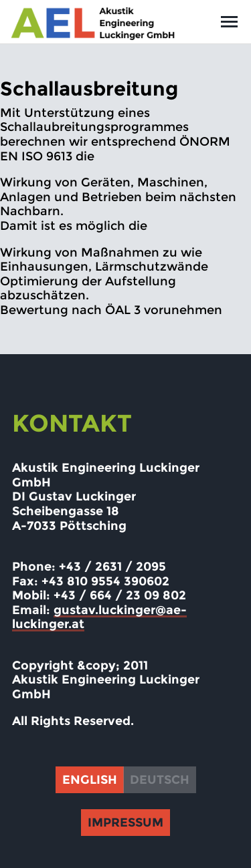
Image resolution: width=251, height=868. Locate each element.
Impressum (125, 823)
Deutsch (160, 780)
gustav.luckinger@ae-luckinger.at (99, 617)
